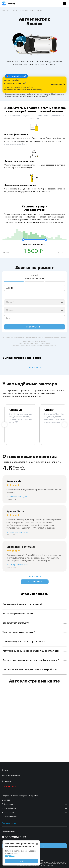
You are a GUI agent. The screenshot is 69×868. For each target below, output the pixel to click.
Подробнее (10, 856)
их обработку (61, 337)
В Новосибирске (9, 808)
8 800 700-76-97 (14, 837)
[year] (34, 318)
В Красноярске (8, 813)
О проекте (7, 781)
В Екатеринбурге (9, 817)
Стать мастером (9, 787)
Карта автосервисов (11, 776)
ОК (21, 861)
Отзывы (5, 770)
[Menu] (65, 4)
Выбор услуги (34, 327)
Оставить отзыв (35, 582)
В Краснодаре (8, 804)
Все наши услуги (9, 823)
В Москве (6, 800)
